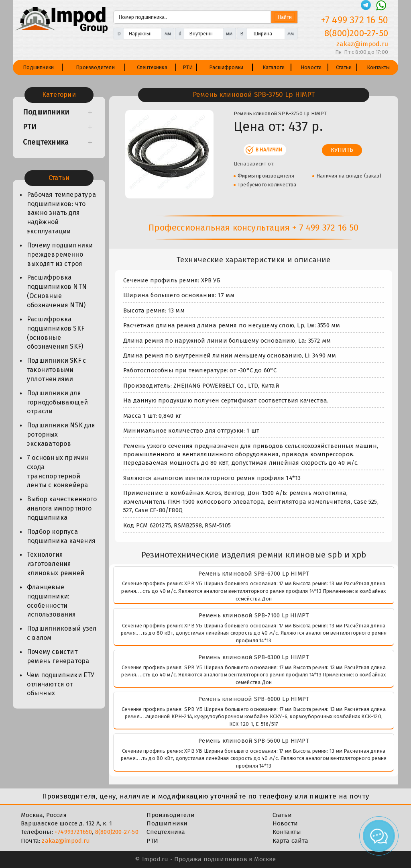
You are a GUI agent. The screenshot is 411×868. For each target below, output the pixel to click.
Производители (95, 67)
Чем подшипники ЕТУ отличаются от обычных (61, 684)
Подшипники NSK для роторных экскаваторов (61, 434)
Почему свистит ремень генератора (58, 656)
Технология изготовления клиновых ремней (56, 564)
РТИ (188, 67)
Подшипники (38, 67)
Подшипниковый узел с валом (62, 633)
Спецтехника (152, 67)
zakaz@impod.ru (66, 841)
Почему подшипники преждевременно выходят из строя (60, 254)
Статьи (344, 67)
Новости (311, 67)
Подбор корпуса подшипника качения (61, 536)
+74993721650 (73, 832)
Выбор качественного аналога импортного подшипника (62, 508)
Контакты (378, 67)
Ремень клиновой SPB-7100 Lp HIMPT (254, 615)
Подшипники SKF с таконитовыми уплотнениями (56, 370)
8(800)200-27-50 (117, 832)
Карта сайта (290, 841)
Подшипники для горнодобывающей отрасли (57, 402)
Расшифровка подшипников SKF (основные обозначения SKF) (56, 333)
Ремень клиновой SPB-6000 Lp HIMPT (254, 699)
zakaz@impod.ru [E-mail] (362, 44)
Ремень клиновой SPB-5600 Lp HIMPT (254, 741)
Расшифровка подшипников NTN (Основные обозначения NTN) (57, 291)
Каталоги (274, 67)
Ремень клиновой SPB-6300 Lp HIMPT (254, 657)
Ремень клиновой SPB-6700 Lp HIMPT (254, 574)
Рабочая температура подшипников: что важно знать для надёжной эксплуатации (61, 213)
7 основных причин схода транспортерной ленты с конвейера (58, 472)
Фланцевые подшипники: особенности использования (52, 601)
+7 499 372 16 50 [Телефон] (355, 20)
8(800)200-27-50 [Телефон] (356, 33)
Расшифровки (226, 67)
